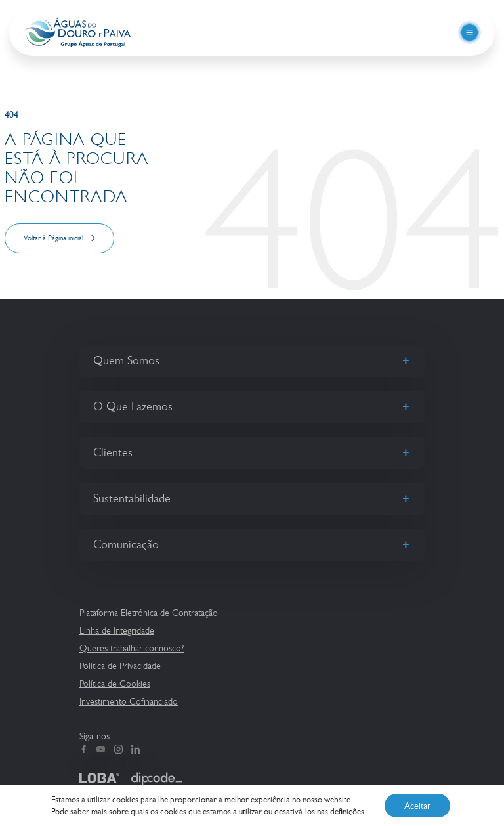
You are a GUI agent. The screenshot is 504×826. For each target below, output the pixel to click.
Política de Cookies (115, 684)
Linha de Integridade (117, 630)
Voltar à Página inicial (53, 238)
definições (347, 811)
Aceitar (417, 806)
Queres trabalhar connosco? (132, 648)
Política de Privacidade (120, 666)
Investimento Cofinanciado (129, 701)
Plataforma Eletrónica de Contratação (149, 613)
